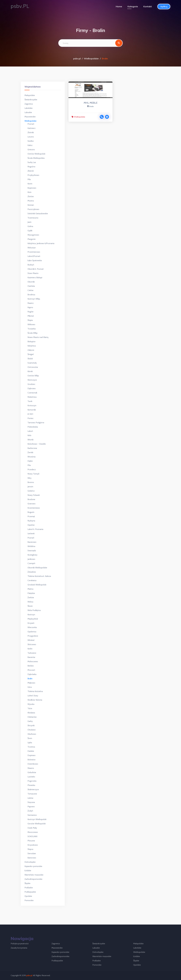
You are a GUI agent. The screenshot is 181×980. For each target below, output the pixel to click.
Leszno (31, 137)
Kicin (29, 192)
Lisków (30, 798)
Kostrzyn (31, 615)
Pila (29, 465)
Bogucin (31, 512)
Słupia (30, 320)
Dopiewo (31, 755)
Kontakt (148, 6)
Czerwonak (32, 393)
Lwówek (31, 533)
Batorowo (32, 858)
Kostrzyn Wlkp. (34, 299)
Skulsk (30, 359)
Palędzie (31, 593)
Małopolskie (30, 95)
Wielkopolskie (91, 59)
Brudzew (31, 499)
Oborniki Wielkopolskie (37, 568)
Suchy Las (32, 162)
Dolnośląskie (30, 862)
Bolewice (31, 760)
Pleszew (31, 841)
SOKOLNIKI (32, 836)
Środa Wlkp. (33, 333)
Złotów (31, 196)
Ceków (30, 290)
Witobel (31, 640)
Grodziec (31, 384)
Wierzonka (32, 627)
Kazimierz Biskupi (35, 277)
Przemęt (31, 516)
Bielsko (31, 666)
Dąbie (30, 461)
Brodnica (31, 295)
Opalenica (32, 632)
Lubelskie (29, 108)
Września (31, 457)
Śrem (30, 738)
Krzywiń (31, 623)
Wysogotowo (33, 235)
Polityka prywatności (20, 944)
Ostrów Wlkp (33, 376)
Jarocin (30, 487)
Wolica (30, 602)
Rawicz (31, 303)
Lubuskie (28, 112)
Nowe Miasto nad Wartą (38, 337)
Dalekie (31, 751)
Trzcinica (31, 747)
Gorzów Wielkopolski (37, 824)
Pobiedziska (33, 427)
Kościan (31, 205)
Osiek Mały (32, 828)
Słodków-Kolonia (35, 700)
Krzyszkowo (33, 845)
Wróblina (31, 546)
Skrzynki (31, 725)
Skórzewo (32, 644)
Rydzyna (31, 521)
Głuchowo (32, 734)
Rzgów (30, 312)
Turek (30, 401)
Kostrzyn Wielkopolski (37, 819)
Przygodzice (33, 636)
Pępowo (31, 807)
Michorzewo (33, 661)
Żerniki (30, 452)
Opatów (31, 525)
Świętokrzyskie (31, 100)
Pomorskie (29, 900)
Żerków (31, 597)
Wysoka (31, 704)
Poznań (31, 538)
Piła (29, 179)
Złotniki (31, 132)
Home (119, 6)
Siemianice (32, 815)
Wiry (29, 478)
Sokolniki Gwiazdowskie (38, 214)
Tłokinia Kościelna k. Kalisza (39, 576)
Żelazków (32, 572)
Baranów (31, 657)
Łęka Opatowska (35, 260)
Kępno (30, 307)
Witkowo (31, 324)
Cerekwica (32, 580)
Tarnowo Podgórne (36, 423)
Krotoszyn (32, 405)
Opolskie (28, 896)
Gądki (30, 231)
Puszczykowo (33, 209)
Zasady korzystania (19, 948)
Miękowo (31, 683)
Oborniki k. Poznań (36, 269)
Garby (30, 721)
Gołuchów (32, 772)
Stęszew (31, 802)
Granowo (31, 504)
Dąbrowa (31, 388)
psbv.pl (77, 59)
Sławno (31, 768)
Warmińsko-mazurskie (34, 875)
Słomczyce (32, 380)
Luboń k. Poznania (35, 529)
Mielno (30, 589)
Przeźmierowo (34, 252)
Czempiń (31, 563)
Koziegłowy (32, 555)
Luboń (30, 431)
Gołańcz (31, 491)
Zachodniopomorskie (33, 879)
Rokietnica (32, 397)
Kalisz (30, 145)
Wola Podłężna (34, 610)
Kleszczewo (33, 832)
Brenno (31, 482)
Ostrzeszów (33, 367)
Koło (29, 435)
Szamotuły (32, 363)
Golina (30, 226)
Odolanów (32, 717)
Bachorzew (32, 448)
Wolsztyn (32, 248)
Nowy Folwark (34, 495)
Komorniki (32, 410)
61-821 (30, 414)
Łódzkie (28, 871)
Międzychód (33, 619)
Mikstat (31, 316)
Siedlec (31, 141)
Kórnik (30, 371)
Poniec (30, 418)
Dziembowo (33, 764)
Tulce (30, 708)
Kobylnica (32, 346)
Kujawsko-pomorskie (33, 866)
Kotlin (30, 649)
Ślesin (30, 606)
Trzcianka (32, 329)
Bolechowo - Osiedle (37, 444)
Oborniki (31, 282)
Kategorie (133, 6)
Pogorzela (32, 781)
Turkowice (32, 653)
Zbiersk (31, 171)
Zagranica (29, 104)
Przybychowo (33, 175)
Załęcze (31, 350)
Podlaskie (29, 888)
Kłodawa (31, 713)
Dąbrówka (32, 674)
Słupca (30, 849)
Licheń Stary (33, 696)
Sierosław (32, 853)
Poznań (31, 124)
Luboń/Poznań (34, 256)
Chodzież (32, 730)
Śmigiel (31, 354)
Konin (30, 184)
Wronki (30, 440)
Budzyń (31, 265)
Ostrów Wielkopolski (36, 154)
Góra (30, 687)
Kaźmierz (31, 128)
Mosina (31, 201)
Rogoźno (31, 167)
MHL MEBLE (91, 103)
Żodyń (30, 811)
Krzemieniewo (34, 508)
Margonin (32, 239)
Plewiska (31, 785)
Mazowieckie (30, 117)
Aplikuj (164, 6)
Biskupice (31, 341)
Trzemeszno (33, 218)
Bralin (30, 679)
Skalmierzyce (33, 789)
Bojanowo (32, 188)
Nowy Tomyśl (33, 474)
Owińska (31, 286)
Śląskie (27, 883)
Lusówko (31, 777)
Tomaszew (32, 794)
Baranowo (32, 542)
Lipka (30, 743)
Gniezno (31, 150)
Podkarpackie (30, 892)
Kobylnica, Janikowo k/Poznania (41, 243)
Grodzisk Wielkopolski (37, 585)
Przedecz (32, 469)
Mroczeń (31, 670)
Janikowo (31, 559)
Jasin (29, 222)
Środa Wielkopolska (36, 158)
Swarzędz (32, 551)
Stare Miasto (33, 273)
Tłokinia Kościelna (35, 691)
